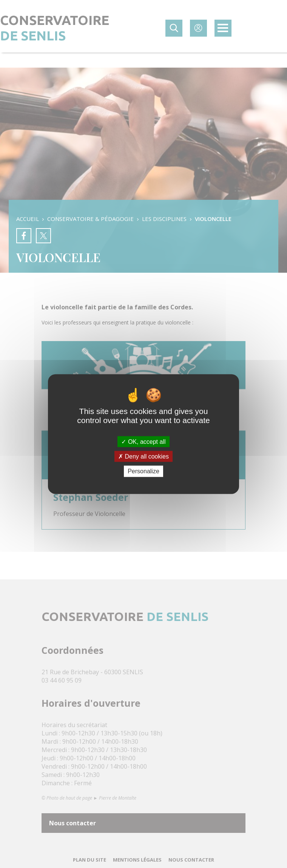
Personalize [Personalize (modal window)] (143, 471)
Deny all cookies (143, 456)
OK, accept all (143, 442)
